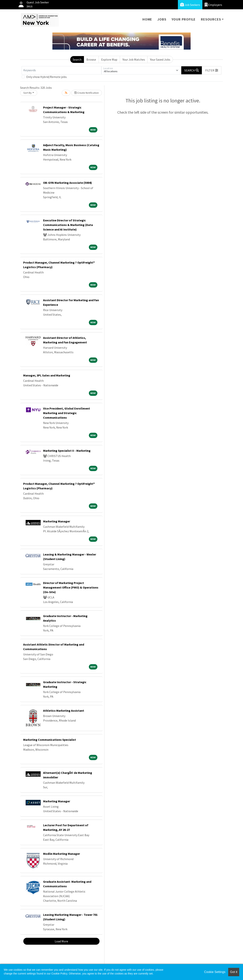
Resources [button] (211, 19)
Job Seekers (190, 5)
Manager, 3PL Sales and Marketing (47, 375)
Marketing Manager (57, 521)
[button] (212, 70)
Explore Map (109, 59)
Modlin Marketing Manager (62, 854)
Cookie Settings (215, 972)
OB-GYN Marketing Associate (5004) (67, 183)
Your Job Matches (134, 59)
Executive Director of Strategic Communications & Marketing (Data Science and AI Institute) (68, 225)
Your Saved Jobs (160, 59)
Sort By (28, 93)
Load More (61, 941)
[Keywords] (62, 70)
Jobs (162, 19)
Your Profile (184, 19)
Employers (213, 5)
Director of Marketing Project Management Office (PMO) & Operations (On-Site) (71, 587)
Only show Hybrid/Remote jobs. (47, 77)
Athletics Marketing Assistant (64, 711)
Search (77, 59)
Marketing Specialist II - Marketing (67, 451)
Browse (91, 59)
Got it (234, 972)
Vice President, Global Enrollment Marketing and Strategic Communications (67, 413)
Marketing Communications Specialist (50, 740)
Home (147, 19)
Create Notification (87, 93)
